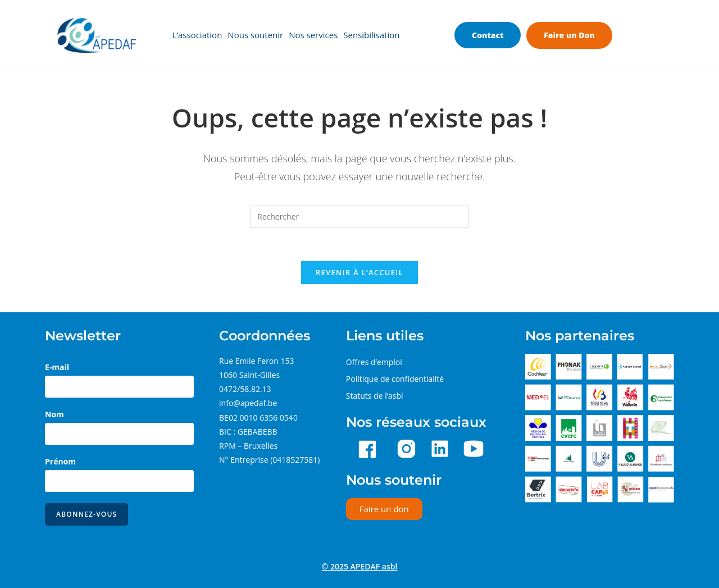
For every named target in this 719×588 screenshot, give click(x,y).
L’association (197, 35)
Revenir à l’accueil (359, 273)
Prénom (60, 462)
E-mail (57, 368)
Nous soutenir (255, 35)
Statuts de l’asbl (375, 396)
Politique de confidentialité (395, 379)
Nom (54, 415)
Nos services (313, 35)
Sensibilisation (371, 35)
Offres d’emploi (374, 363)
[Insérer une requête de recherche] (359, 217)
